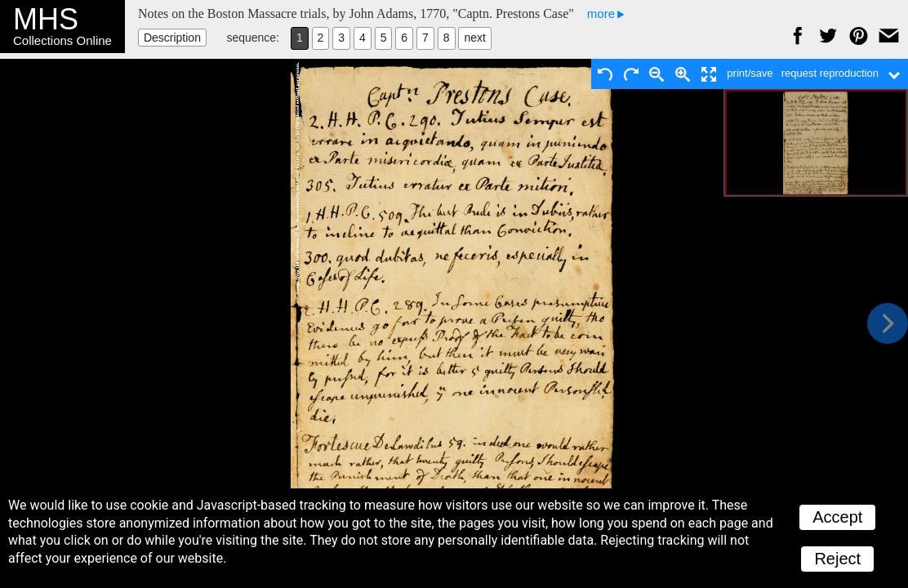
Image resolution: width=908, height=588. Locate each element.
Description (172, 38)
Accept (837, 517)
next (474, 38)
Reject (837, 559)
